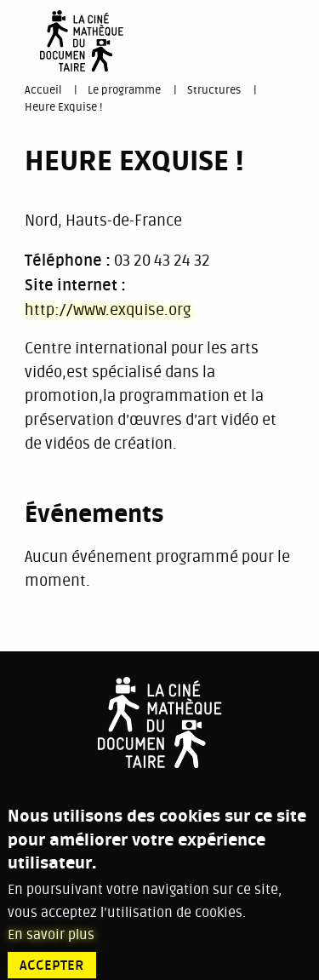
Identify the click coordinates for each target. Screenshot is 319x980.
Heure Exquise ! (63, 107)
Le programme (124, 90)
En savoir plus (51, 945)
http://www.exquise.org (108, 310)
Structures (214, 90)
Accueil (43, 90)
